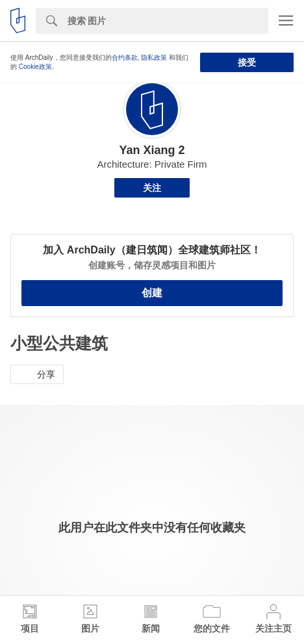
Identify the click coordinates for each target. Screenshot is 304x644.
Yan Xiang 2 (152, 150)
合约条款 (125, 58)
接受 (247, 62)
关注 (152, 188)
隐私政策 (154, 58)
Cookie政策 (35, 67)
